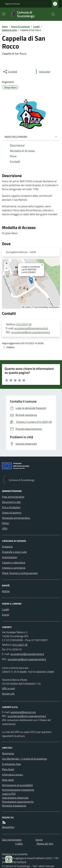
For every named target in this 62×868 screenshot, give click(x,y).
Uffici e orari (8, 688)
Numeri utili (8, 694)
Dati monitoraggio (12, 840)
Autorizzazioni (10, 557)
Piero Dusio (8, 769)
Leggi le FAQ (9, 794)
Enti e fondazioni (11, 507)
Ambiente (7, 547)
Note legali (8, 780)
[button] (31, 281)
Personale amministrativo (16, 518)
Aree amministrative (13, 497)
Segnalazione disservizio (15, 798)
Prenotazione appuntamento (18, 802)
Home (5, 27)
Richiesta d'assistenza (14, 806)
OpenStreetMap (41, 307)
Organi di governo (12, 513)
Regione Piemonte (12, 4)
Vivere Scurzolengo (20, 27)
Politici (6, 523)
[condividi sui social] (10, 72)
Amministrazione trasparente (18, 790)
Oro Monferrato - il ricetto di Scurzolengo (24, 759)
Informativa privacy (13, 775)
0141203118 (24, 324)
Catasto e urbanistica (14, 562)
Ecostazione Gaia (11, 764)
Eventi (6, 615)
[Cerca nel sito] (52, 14)
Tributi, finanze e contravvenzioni (20, 573)
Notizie (6, 591)
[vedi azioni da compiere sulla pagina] (42, 72)
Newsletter (8, 827)
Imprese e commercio (14, 568)
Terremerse (8, 753)
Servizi (39, 840)
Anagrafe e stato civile (14, 552)
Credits (19, 844)
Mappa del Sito (45, 844)
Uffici (5, 528)
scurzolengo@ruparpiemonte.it (31, 328)
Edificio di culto (9, 30)
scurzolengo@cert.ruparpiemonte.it (31, 332)
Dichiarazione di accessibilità (17, 785)
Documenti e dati (11, 502)
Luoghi (36, 27)
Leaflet (26, 307)
